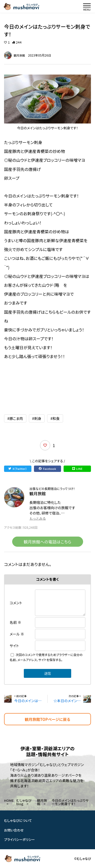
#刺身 (37, 418)
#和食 (55, 418)
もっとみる (38, 518)
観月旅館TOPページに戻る (48, 719)
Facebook (47, 469)
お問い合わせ (14, 830)
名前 (15, 622)
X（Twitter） (18, 469)
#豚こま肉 (15, 418)
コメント (16, 603)
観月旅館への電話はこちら (48, 542)
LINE (77, 469)
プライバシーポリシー (20, 840)
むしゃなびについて (18, 820)
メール (17, 634)
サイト (14, 646)
